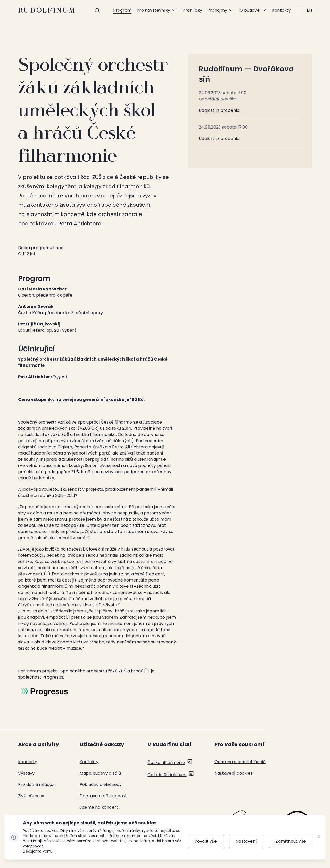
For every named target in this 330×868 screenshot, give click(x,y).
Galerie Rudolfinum (167, 775)
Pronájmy (221, 10)
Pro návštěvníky (157, 10)
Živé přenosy (31, 796)
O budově (253, 10)
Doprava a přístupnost (103, 796)
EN (309, 10)
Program (122, 10)
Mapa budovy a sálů (100, 773)
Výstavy (26, 773)
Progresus (53, 677)
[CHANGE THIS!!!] (319, 837)
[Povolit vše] (205, 841)
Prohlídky (192, 10)
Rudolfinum (47, 10)
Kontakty (282, 10)
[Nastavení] (246, 841)
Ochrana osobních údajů (240, 762)
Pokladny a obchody (101, 785)
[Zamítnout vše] (291, 841)
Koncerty (28, 762)
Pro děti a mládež (36, 785)
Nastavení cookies (233, 773)
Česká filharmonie (166, 763)
